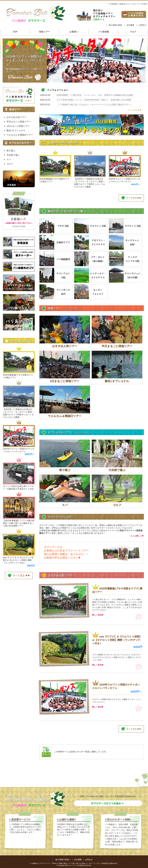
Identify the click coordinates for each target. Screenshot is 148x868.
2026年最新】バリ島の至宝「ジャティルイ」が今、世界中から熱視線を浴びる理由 (95, 95)
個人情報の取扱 (115, 25)
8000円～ (136, 184)
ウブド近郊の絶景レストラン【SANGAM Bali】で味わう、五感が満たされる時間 (94, 100)
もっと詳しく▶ (137, 536)
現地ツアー (45, 32)
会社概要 (130, 25)
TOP (15, 32)
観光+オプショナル (16, 130)
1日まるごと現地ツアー (18, 126)
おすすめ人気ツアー (16, 117)
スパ (9, 159)
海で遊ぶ (11, 151)
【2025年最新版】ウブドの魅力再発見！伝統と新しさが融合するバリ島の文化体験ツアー (19, 523)
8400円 (138, 647)
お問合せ (142, 25)
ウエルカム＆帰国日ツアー (20, 135)
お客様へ (74, 32)
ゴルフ (10, 164)
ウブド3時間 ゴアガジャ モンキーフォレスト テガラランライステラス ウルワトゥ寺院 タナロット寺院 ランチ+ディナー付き (116, 657)
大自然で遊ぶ (13, 155)
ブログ (133, 32)
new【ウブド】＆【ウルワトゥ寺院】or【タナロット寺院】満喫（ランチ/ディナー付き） (117, 640)
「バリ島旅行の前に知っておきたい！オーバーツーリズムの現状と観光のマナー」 (95, 104)
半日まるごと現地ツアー (19, 122)
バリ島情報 (103, 32)
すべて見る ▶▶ (135, 110)
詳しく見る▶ (98, 615)
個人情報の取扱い (63, 860)
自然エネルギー (78, 752)
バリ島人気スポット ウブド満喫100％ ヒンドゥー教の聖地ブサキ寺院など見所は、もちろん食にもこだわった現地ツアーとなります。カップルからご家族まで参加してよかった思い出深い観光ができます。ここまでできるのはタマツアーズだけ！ (117, 605)
